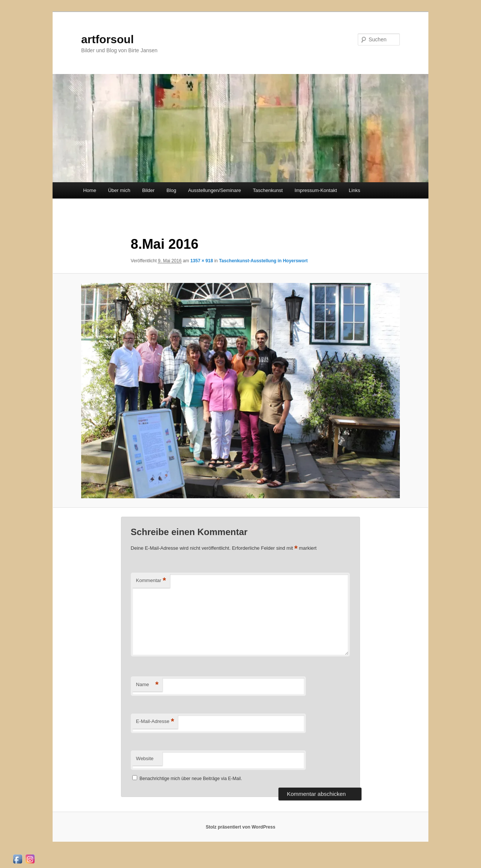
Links (354, 190)
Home (90, 190)
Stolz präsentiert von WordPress (240, 827)
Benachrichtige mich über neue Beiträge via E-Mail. (191, 779)
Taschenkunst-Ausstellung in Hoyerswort (263, 261)
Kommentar (151, 581)
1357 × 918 (201, 261)
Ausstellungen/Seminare (214, 190)
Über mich (119, 190)
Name (147, 685)
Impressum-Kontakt (316, 190)
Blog (171, 190)
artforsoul (107, 39)
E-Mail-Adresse (155, 722)
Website (145, 758)
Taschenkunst (268, 190)
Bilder (148, 190)
